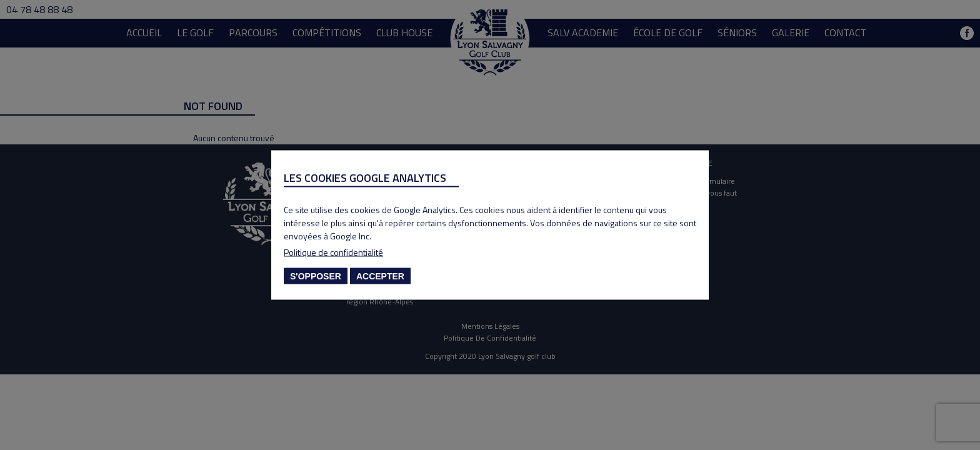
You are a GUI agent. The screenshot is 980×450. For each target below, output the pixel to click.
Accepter (380, 276)
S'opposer (316, 276)
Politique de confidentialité (333, 252)
